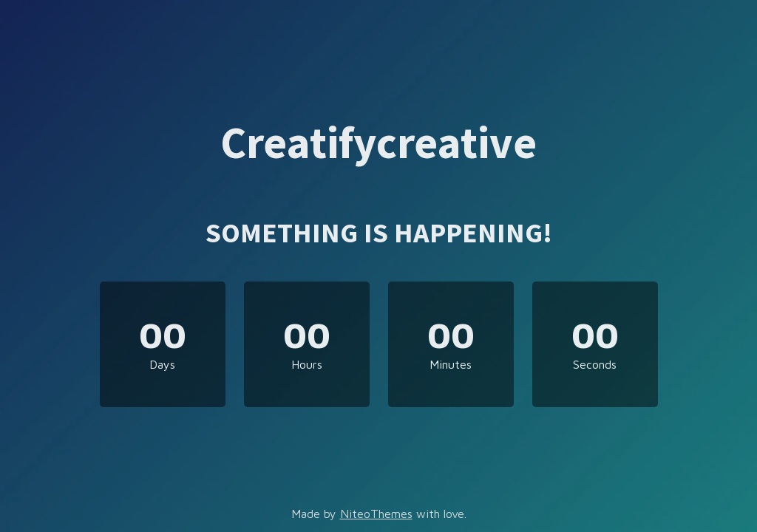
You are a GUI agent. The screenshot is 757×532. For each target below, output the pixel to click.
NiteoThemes (376, 514)
